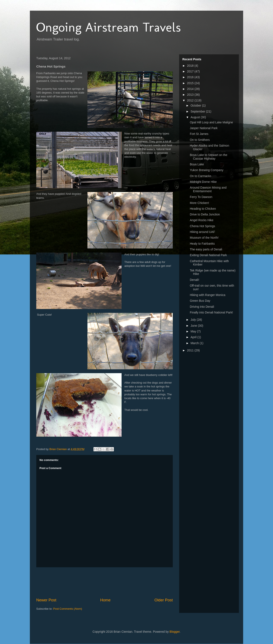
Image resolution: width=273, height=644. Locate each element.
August (195, 117)
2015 (191, 83)
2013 (191, 95)
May (194, 331)
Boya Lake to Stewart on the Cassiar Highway (209, 157)
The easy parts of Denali (206, 249)
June (194, 326)
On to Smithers (200, 140)
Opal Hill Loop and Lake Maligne (211, 122)
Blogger (175, 632)
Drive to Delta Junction (205, 214)
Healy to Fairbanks (202, 244)
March (195, 343)
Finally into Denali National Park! (211, 312)
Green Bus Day (200, 301)
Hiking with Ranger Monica (208, 295)
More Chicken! (199, 203)
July (194, 320)
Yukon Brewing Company (207, 170)
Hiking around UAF (202, 232)
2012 (191, 100)
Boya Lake (197, 164)
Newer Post (46, 600)
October (196, 105)
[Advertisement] (114, 582)
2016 (191, 77)
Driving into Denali (202, 307)
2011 (191, 350)
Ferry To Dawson (201, 197)
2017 (191, 71)
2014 (191, 89)
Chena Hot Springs (202, 226)
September (198, 111)
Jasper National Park (204, 128)
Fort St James (199, 134)
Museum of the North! (204, 238)
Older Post (164, 600)
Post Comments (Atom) (68, 609)
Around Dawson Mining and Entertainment (208, 189)
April (194, 337)
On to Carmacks (201, 176)
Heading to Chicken (203, 209)
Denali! (195, 280)
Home (105, 600)
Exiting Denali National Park (208, 255)
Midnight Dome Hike (203, 182)
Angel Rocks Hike (202, 220)
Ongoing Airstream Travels (109, 27)
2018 (191, 66)
